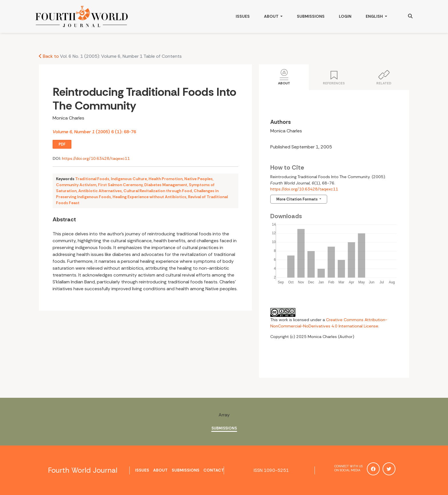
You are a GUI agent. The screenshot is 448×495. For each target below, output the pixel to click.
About (272, 16)
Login (345, 16)
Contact (214, 470)
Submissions (311, 16)
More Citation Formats (297, 199)
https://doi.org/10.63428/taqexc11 (96, 158)
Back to (49, 56)
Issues (243, 16)
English (380, 16)
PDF (62, 144)
